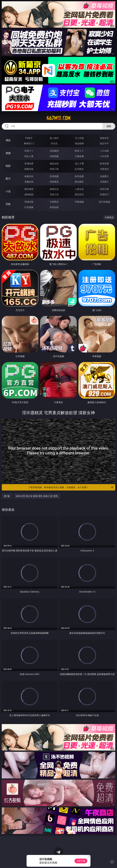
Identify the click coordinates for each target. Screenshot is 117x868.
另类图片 (104, 182)
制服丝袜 (29, 169)
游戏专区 (104, 138)
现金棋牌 (79, 143)
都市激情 (29, 189)
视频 (8, 153)
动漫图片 (104, 176)
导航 (8, 204)
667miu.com (58, 118)
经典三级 (54, 169)
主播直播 (79, 156)
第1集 (7, 496)
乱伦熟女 (79, 169)
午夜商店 (54, 202)
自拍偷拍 (54, 151)
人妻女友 (79, 189)
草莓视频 (79, 202)
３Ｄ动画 (104, 151)
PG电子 (29, 138)
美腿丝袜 (29, 182)
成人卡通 (79, 163)
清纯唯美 (54, 182)
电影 (8, 166)
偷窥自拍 (29, 176)
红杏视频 (29, 207)
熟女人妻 (29, 156)
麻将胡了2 (29, 143)
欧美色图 (79, 176)
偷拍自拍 (54, 163)
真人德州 (54, 138)
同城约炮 (29, 202)
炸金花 (54, 143)
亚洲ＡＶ (29, 151)
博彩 (8, 140)
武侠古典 (104, 189)
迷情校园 (29, 194)
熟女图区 (79, 182)
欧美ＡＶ (79, 151)
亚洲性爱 (29, 163)
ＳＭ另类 (104, 156)
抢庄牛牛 (104, 143)
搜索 (109, 126)
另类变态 (104, 169)
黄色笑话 (79, 194)
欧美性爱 (104, 163)
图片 (8, 179)
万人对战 (79, 138)
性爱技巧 (104, 194)
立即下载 (81, 861)
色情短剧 (54, 207)
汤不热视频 (104, 202)
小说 (8, 191)
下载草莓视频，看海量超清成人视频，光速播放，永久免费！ (71, 487)
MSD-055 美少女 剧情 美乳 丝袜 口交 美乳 (37, 496)
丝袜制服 (54, 156)
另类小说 (54, 194)
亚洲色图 (54, 176)
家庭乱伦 (54, 189)
